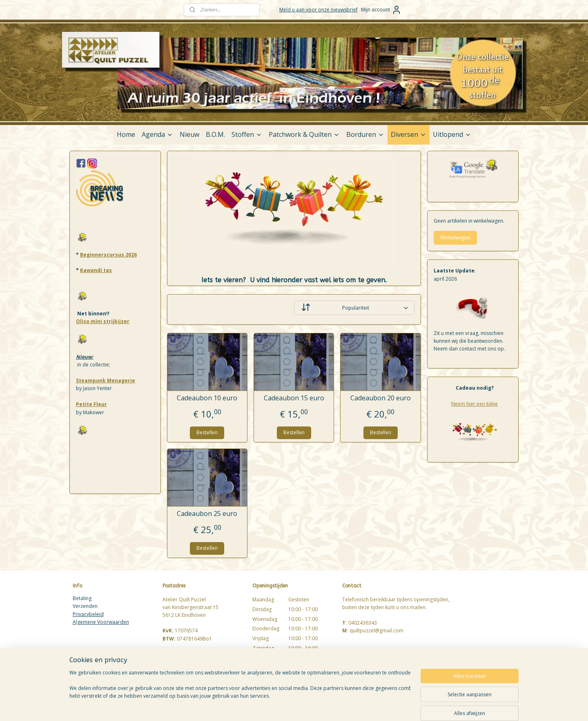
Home (126, 134)
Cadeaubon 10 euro (207, 398)
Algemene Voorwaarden (101, 622)
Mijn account (381, 10)
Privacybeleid (88, 614)
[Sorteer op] (354, 308)
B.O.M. (215, 134)
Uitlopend (452, 134)
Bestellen (207, 432)
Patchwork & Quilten (304, 134)
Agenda (157, 134)
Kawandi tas (96, 270)
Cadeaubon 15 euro (294, 398)
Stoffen (247, 134)
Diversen (409, 134)
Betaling (82, 598)
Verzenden (85, 606)
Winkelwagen (455, 238)
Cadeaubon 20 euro (381, 398)
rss (343, 706)
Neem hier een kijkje (474, 404)
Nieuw (189, 134)
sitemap (326, 706)
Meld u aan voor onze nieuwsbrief (318, 10)
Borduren (365, 134)
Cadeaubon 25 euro (207, 514)
